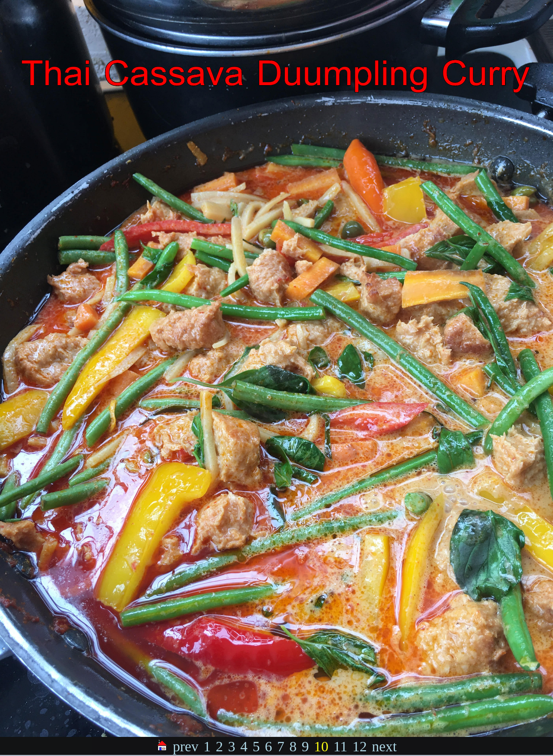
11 (341, 746)
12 (360, 746)
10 (321, 746)
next (384, 746)
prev (186, 746)
